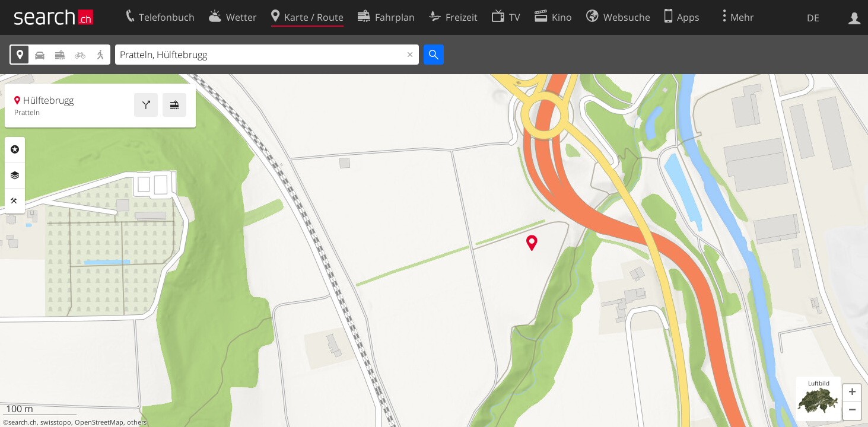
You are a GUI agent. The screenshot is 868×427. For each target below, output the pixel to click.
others (137, 422)
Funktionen (15, 201)
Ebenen (15, 176)
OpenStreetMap (99, 422)
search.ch (23, 422)
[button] (852, 393)
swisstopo (56, 422)
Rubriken (15, 149)
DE (813, 18)
